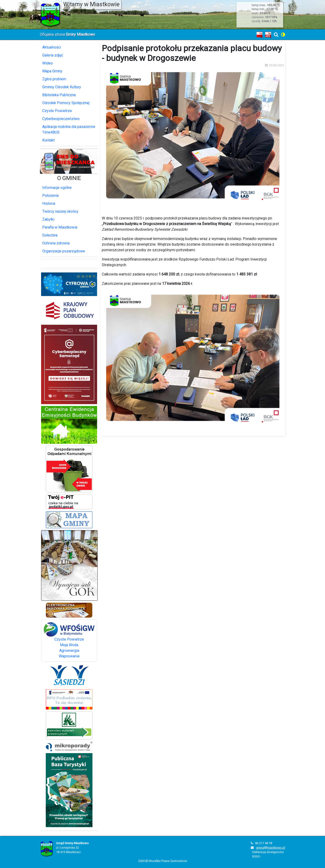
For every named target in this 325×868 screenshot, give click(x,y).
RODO (256, 856)
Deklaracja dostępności (268, 852)
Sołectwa (50, 235)
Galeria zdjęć (53, 55)
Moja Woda (69, 645)
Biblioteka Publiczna (59, 95)
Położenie (51, 196)
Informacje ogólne (57, 188)
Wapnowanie (69, 656)
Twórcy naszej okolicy (60, 211)
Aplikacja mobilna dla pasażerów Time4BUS (69, 129)
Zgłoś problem (54, 79)
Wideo (48, 63)
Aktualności (52, 47)
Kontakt (48, 140)
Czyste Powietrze (57, 111)
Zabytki (48, 219)
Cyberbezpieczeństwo (61, 119)
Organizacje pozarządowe (64, 251)
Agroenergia (69, 651)
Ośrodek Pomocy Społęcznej (66, 103)
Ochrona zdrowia (56, 243)
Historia (49, 203)
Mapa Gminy (52, 71)
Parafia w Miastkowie (60, 227)
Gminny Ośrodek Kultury (62, 87)
